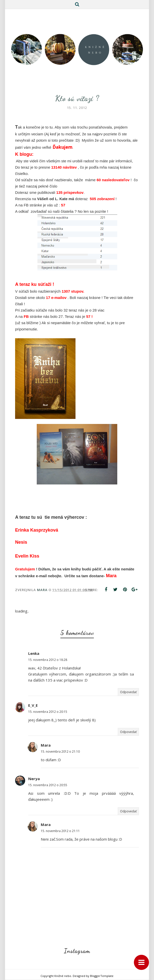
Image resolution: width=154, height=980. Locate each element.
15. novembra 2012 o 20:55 (48, 785)
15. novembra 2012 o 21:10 (60, 752)
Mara (46, 745)
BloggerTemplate (102, 976)
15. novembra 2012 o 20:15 (48, 712)
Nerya (34, 779)
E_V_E (33, 706)
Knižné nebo (63, 976)
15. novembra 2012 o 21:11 (60, 831)
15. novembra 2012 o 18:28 (48, 660)
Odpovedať (128, 692)
